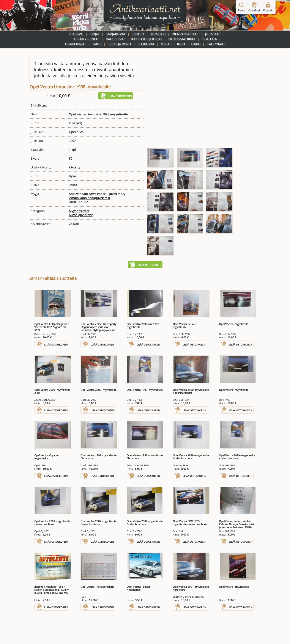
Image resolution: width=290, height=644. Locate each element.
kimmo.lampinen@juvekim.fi (89, 198)
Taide (97, 44)
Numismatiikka (182, 39)
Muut (166, 44)
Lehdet (138, 34)
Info (181, 44)
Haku (196, 44)
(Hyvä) (78, 123)
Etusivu (76, 34)
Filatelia (209, 39)
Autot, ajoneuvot (81, 215)
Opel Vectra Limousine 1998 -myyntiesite (98, 114)
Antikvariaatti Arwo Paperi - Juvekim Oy (97, 194)
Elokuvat (146, 44)
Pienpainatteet (185, 34)
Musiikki (158, 34)
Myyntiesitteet (79, 211)
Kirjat (95, 34)
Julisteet (213, 34)
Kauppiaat (216, 44)
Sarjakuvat (116, 34)
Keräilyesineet (87, 39)
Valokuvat (116, 39)
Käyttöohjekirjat (147, 39)
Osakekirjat (76, 44)
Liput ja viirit (120, 44)
